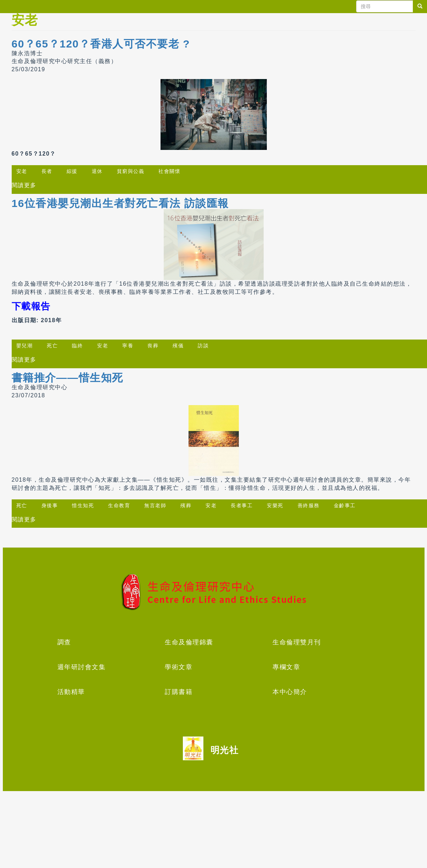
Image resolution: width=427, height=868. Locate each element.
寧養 (128, 346)
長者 (47, 171)
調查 (64, 642)
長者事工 (242, 505)
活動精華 (71, 692)
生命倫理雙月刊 (297, 642)
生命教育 (119, 505)
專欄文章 (286, 667)
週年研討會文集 (82, 667)
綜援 (72, 171)
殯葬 (186, 505)
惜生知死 (83, 505)
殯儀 (178, 346)
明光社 (225, 750)
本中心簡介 (290, 692)
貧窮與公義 (131, 171)
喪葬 (153, 346)
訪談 (203, 346)
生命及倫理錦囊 (189, 642)
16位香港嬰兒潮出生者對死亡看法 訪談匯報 (120, 203)
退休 (97, 171)
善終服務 (309, 505)
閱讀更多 (24, 185)
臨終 (77, 346)
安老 (22, 171)
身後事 (50, 505)
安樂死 (275, 505)
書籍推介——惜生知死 (68, 378)
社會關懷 (169, 171)
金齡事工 (345, 505)
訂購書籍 (179, 692)
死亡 (52, 346)
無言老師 (155, 505)
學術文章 (179, 667)
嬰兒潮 (25, 346)
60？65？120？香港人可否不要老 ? (101, 44)
